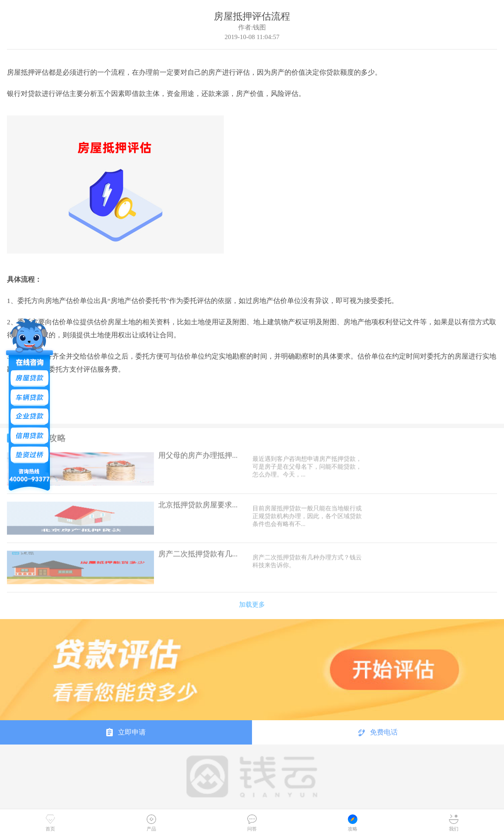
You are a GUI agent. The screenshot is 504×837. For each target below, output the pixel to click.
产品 (151, 823)
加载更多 (252, 602)
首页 (50, 823)
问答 (252, 823)
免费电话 (378, 732)
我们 (454, 823)
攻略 (353, 823)
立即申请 (126, 732)
